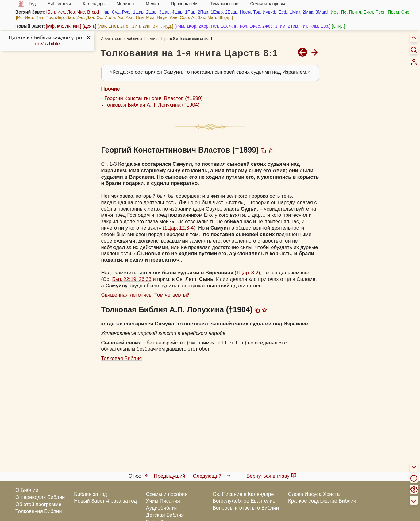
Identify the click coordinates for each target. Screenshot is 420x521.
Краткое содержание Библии (322, 501)
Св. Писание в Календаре (243, 494)
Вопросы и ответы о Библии (246, 508)
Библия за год (91, 494)
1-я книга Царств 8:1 (227, 53)
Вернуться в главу (271, 476)
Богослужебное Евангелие (244, 501)
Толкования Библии (39, 511)
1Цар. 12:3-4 (179, 228)
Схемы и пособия (167, 494)
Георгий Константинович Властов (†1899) (154, 98)
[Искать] (414, 49)
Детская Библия (165, 515)
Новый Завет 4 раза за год (105, 501)
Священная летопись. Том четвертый (145, 295)
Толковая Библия (122, 358)
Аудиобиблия (162, 508)
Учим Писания (163, 501)
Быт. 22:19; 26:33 (132, 279)
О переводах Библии (40, 497)
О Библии (27, 490)
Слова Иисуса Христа (314, 494)
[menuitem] (414, 62)
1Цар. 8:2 (247, 273)
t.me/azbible (46, 44)
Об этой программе (38, 504)
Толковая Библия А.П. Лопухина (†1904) (152, 105)
